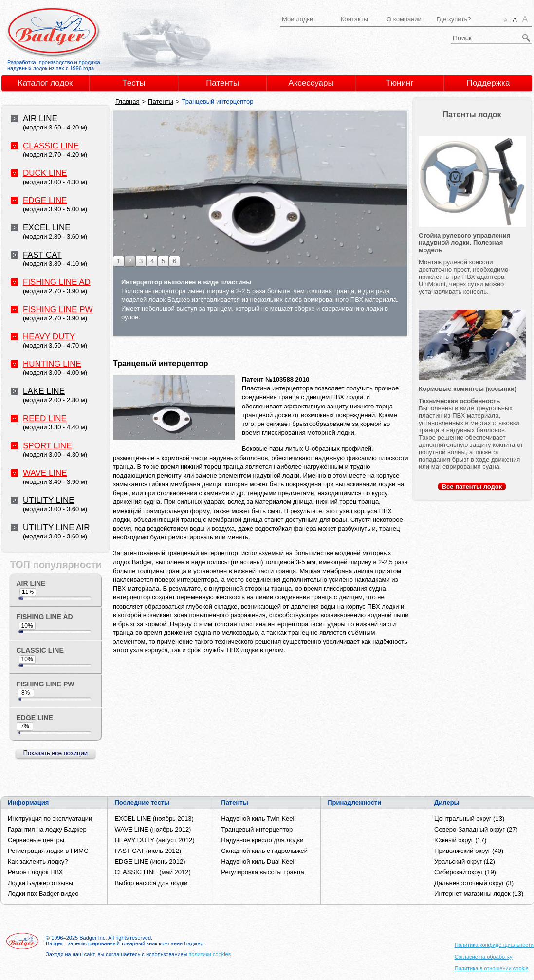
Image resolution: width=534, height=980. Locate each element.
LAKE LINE (44, 391)
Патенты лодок (472, 115)
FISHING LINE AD (57, 282)
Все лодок (472, 487)
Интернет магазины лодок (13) (479, 894)
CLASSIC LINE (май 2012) (152, 872)
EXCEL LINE (47, 228)
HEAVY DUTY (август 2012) (154, 840)
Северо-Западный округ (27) (476, 829)
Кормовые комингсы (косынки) (468, 389)
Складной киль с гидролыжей (264, 851)
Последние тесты (142, 803)
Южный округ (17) (460, 840)
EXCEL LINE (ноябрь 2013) (154, 819)
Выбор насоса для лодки (151, 883)
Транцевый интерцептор (257, 829)
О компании (404, 19)
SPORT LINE (47, 446)
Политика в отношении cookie (492, 968)
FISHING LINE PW (58, 309)
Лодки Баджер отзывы (40, 883)
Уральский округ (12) (465, 861)
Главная (127, 102)
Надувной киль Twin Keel (258, 819)
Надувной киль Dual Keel (258, 861)
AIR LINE (40, 119)
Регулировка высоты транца (262, 872)
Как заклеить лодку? (38, 861)
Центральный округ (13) (469, 819)
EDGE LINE (45, 200)
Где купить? (453, 19)
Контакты (354, 19)
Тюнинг (400, 83)
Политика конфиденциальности (494, 945)
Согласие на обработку (484, 957)
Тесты (134, 83)
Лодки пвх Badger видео (43, 894)
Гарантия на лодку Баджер (47, 829)
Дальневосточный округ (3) (474, 883)
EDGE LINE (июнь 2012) (150, 861)
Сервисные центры (36, 840)
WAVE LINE (45, 473)
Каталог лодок (46, 83)
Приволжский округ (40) (469, 851)
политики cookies (210, 954)
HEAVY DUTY (49, 337)
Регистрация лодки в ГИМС (48, 851)
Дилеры (447, 803)
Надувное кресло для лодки (262, 840)
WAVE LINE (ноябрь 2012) (153, 829)
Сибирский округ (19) (465, 872)
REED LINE (45, 418)
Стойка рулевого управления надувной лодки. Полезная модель (464, 243)
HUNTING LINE (52, 364)
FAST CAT (42, 255)
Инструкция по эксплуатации (50, 819)
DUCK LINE (45, 173)
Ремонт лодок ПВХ (35, 872)
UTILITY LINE (49, 500)
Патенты (222, 83)
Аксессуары (311, 83)
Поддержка (488, 83)
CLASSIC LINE (51, 146)
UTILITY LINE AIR (56, 527)
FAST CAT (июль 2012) (148, 851)
